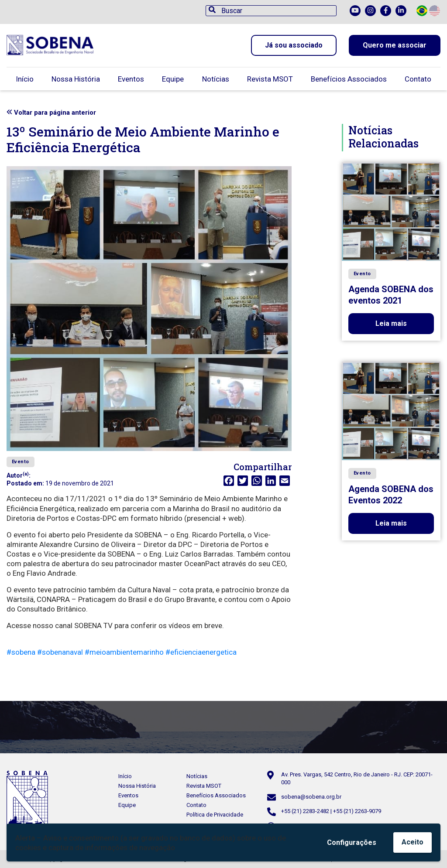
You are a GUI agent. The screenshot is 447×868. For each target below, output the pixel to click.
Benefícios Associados (349, 79)
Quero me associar (395, 45)
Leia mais (391, 323)
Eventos (131, 79)
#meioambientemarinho (124, 652)
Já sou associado (294, 45)
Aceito (413, 842)
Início (25, 79)
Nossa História (76, 79)
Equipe (173, 79)
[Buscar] (271, 11)
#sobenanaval (60, 652)
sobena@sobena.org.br (311, 797)
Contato (418, 79)
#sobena (21, 652)
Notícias (216, 79)
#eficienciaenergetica (201, 652)
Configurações (352, 842)
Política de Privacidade (215, 815)
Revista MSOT (270, 79)
